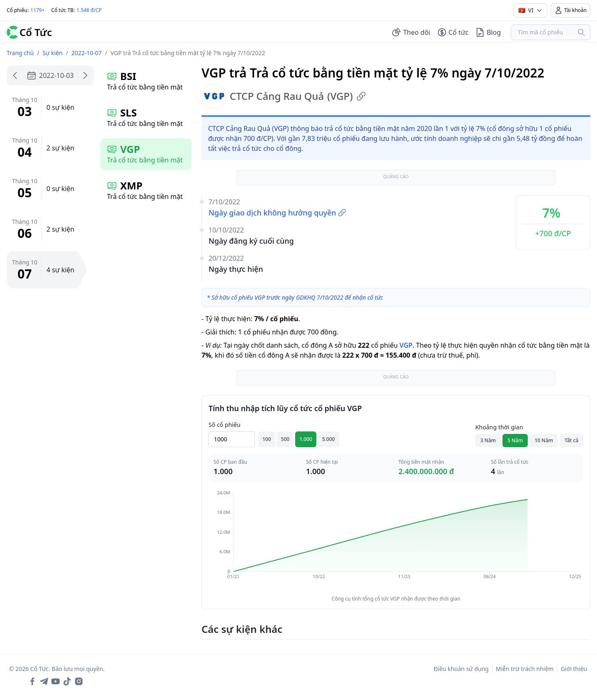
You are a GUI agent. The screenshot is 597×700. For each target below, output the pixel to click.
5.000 (329, 439)
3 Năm (488, 440)
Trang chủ (20, 53)
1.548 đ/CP (89, 10)
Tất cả (572, 440)
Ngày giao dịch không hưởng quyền (277, 213)
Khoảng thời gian (499, 427)
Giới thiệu (574, 669)
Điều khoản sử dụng (461, 669)
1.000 (306, 439)
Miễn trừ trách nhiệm (525, 669)
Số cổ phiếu (224, 425)
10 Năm (544, 440)
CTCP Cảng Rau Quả (284, 96)
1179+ (37, 10)
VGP (406, 345)
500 (285, 439)
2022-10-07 (86, 53)
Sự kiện (53, 53)
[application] (396, 540)
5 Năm (515, 440)
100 (267, 439)
